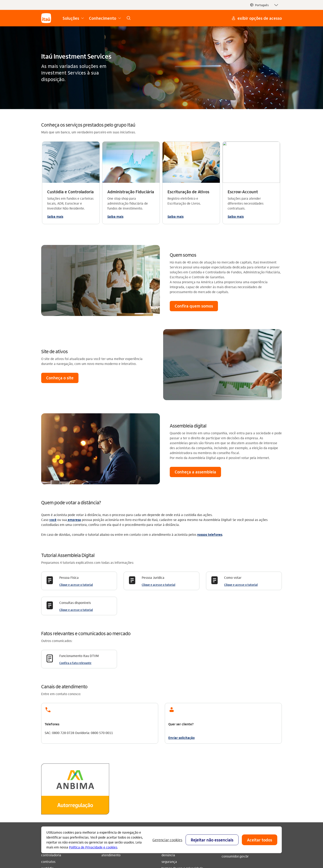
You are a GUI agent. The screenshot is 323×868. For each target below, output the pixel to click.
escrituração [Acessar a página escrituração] (50, 785)
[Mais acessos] (256, 18)
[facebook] (246, 793)
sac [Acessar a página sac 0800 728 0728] (224, 753)
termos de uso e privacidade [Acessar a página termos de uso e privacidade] (182, 778)
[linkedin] (266, 793)
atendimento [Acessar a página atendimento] (111, 765)
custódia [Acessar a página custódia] (47, 778)
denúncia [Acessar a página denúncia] (168, 765)
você (53, 430)
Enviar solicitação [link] (181, 648)
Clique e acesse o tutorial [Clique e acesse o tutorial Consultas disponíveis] (76, 520)
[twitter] (256, 793)
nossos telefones (210, 445)
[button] (264, 5)
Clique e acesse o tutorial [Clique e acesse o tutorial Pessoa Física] (76, 495)
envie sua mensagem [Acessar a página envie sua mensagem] (177, 759)
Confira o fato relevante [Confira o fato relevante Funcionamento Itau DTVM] (75, 573)
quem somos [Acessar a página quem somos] (111, 759)
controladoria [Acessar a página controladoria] (51, 765)
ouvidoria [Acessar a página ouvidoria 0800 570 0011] (229, 760)
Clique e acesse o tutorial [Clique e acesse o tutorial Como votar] (241, 495)
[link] (129, 18)
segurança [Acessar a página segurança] (169, 772)
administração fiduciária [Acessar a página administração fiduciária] (59, 759)
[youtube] (236, 793)
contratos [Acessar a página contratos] (48, 772)
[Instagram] (227, 793)
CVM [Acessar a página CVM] (165, 785)
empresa (74, 430)
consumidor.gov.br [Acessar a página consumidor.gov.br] (235, 766)
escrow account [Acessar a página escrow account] (53, 792)
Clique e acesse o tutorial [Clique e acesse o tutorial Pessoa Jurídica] (159, 495)
